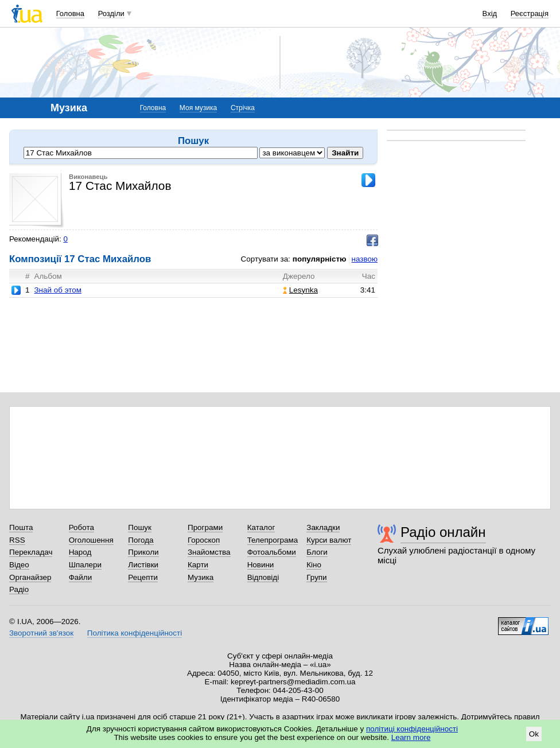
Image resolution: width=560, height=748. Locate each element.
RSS (17, 540)
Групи (316, 577)
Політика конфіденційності (135, 633)
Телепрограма (273, 540)
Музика (201, 577)
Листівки (143, 565)
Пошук (140, 527)
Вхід (490, 13)
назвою (365, 259)
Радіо (19, 589)
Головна (70, 13)
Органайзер (30, 577)
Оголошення (91, 540)
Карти (198, 565)
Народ (80, 552)
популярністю (320, 259)
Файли (81, 577)
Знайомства (209, 552)
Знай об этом (57, 290)
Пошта (21, 527)
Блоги (317, 552)
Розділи (111, 13)
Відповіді (263, 577)
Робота (81, 527)
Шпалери (85, 565)
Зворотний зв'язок (41, 633)
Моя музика (198, 108)
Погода (141, 540)
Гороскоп (204, 540)
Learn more (411, 737)
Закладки (323, 527)
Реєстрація (530, 13)
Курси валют (329, 540)
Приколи (143, 552)
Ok (534, 734)
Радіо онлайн (443, 532)
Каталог (261, 527)
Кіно (314, 565)
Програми (205, 527)
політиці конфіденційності (412, 729)
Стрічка (243, 108)
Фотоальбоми (272, 552)
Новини (261, 565)
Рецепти (143, 577)
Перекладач (31, 552)
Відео (19, 565)
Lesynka (300, 290)
